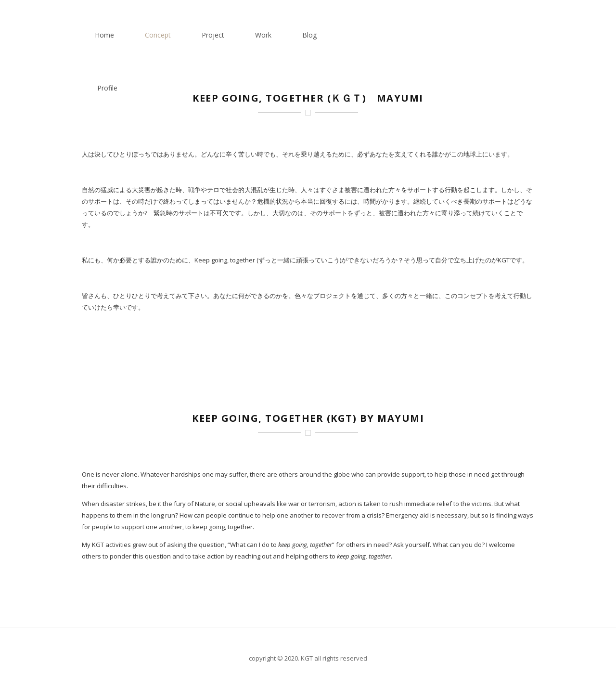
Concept (319, 35)
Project (374, 35)
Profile (518, 35)
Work (424, 35)
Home (265, 35)
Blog (470, 35)
